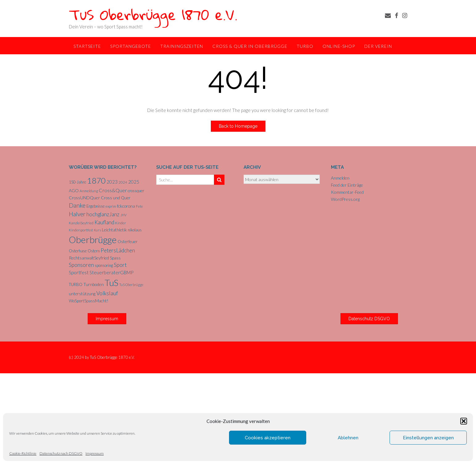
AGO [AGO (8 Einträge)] (74, 191)
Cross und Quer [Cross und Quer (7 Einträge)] (116, 198)
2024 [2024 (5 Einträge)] (123, 182)
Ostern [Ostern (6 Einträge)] (94, 251)
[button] (464, 421)
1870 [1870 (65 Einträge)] (96, 180)
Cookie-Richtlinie (23, 453)
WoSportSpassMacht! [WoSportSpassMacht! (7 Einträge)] (89, 301)
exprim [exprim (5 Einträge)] (111, 206)
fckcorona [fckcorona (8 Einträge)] (126, 206)
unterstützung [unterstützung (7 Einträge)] (82, 294)
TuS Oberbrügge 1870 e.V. (153, 14)
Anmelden (340, 178)
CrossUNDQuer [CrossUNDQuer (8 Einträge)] (84, 198)
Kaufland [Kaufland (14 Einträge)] (104, 222)
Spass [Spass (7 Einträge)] (115, 258)
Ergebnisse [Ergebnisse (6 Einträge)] (96, 206)
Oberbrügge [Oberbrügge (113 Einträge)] (93, 240)
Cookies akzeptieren (268, 438)
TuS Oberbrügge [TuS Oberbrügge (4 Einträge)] (131, 285)
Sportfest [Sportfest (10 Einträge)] (79, 272)
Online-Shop (339, 46)
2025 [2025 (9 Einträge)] (134, 182)
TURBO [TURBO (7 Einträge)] (76, 284)
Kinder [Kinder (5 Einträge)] (121, 223)
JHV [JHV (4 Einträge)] (123, 215)
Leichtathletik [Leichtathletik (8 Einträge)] (114, 230)
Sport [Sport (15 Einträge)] (120, 265)
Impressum (95, 453)
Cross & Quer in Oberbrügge (250, 46)
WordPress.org (345, 199)
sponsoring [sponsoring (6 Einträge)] (104, 265)
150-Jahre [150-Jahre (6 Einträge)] (77, 182)
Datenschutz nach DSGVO (61, 453)
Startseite (87, 46)
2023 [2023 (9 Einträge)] (112, 182)
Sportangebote (131, 46)
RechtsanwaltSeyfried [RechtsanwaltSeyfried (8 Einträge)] (89, 258)
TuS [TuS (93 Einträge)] (111, 283)
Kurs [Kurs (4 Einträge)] (97, 230)
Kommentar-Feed (347, 192)
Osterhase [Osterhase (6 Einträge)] (78, 251)
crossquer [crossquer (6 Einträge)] (136, 191)
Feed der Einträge (347, 185)
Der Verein (378, 46)
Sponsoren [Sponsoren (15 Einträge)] (81, 265)
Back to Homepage (238, 126)
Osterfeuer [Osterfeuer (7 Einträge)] (128, 242)
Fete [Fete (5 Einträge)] (139, 206)
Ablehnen (348, 438)
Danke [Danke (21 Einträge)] (77, 205)
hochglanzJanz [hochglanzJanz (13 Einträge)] (103, 214)
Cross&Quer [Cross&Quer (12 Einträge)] (113, 190)
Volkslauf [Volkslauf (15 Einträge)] (107, 293)
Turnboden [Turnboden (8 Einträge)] (94, 284)
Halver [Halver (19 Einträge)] (77, 214)
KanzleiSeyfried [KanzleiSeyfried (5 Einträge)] (81, 223)
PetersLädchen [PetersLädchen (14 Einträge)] (118, 250)
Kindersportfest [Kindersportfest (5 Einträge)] (81, 230)
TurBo (305, 46)
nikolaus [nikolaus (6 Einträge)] (135, 230)
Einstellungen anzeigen (428, 438)
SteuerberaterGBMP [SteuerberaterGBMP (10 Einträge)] (111, 272)
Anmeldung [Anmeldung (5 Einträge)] (89, 191)
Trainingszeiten (182, 46)
